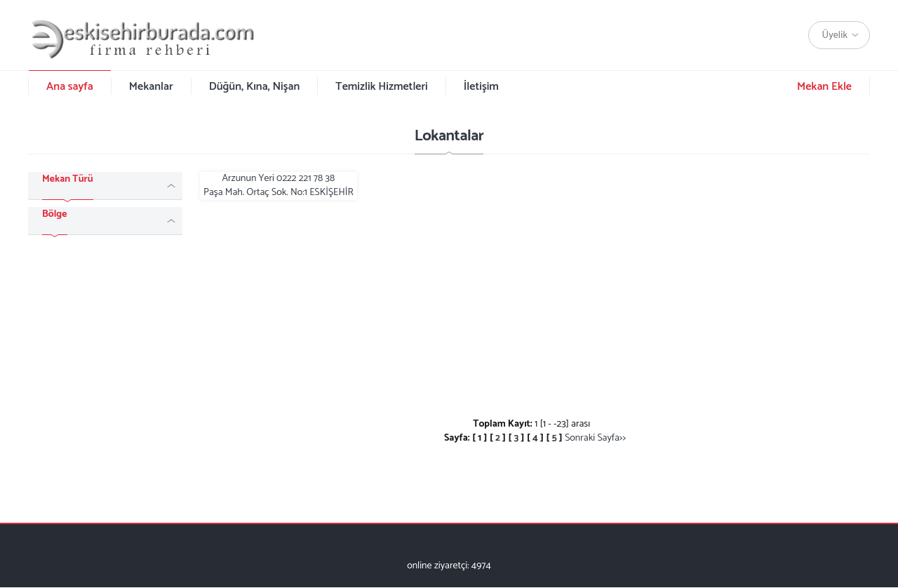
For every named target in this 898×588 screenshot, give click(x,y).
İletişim (481, 87)
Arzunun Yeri (279, 186)
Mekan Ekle (824, 87)
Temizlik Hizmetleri (381, 87)
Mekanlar (151, 87)
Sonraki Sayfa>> (595, 438)
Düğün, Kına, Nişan (255, 87)
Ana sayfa (70, 87)
